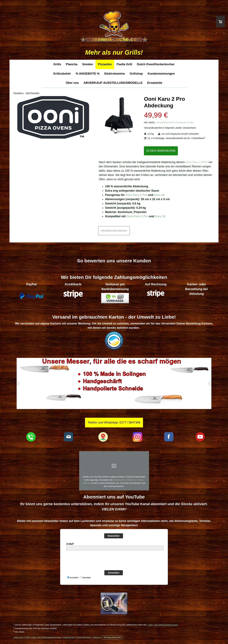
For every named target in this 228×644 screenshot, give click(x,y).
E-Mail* (70, 544)
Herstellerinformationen (114, 231)
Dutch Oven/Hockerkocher (156, 64)
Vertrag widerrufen (112, 637)
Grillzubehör (62, 74)
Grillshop (136, 74)
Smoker (88, 64)
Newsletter (114, 536)
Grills (57, 64)
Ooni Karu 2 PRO (197, 162)
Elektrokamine (115, 74)
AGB (27, 637)
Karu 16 (159, 195)
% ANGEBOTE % (88, 74)
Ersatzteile (155, 83)
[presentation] (91, 560)
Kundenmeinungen (161, 74)
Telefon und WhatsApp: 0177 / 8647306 (114, 422)
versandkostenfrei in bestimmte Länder (175, 122)
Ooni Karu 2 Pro (136, 195)
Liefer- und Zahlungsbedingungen (163, 625)
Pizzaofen (105, 64)
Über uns (72, 83)
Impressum (18, 637)
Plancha (72, 64)
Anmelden (114, 573)
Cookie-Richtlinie (83, 637)
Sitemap (96, 637)
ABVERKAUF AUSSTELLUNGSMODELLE (113, 83)
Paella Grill (124, 64)
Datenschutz (68, 637)
